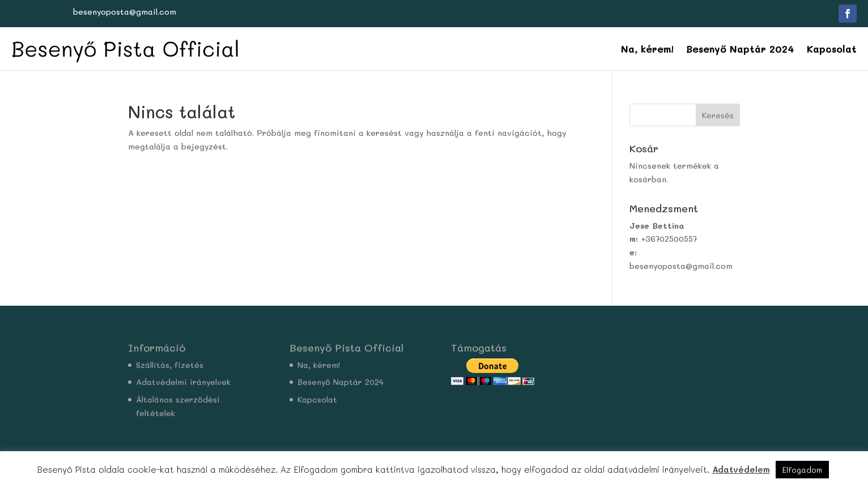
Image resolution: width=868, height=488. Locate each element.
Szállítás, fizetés (170, 365)
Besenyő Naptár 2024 (740, 49)
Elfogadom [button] (802, 470)
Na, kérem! (647, 49)
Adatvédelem (741, 469)
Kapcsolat (832, 49)
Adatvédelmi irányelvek (183, 382)
